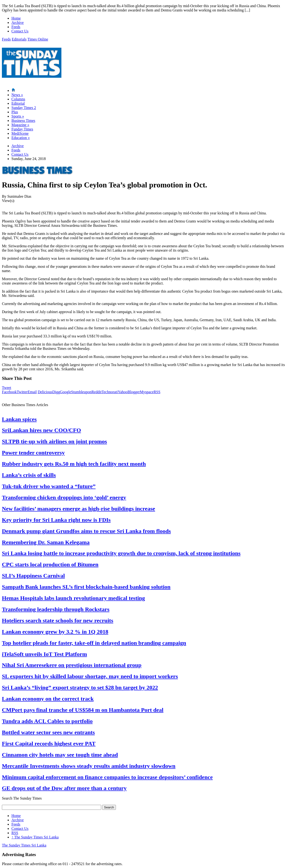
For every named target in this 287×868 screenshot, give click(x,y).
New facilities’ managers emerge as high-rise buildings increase (79, 509)
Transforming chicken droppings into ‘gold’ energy (64, 497)
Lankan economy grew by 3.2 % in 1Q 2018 (55, 632)
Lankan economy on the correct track (48, 699)
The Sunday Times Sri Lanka (35, 837)
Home (16, 18)
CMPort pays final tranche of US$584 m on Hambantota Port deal (83, 710)
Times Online (38, 39)
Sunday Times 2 (24, 108)
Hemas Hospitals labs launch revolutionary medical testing (73, 598)
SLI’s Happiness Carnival (33, 576)
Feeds (16, 27)
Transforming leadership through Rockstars (56, 609)
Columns (18, 99)
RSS (157, 392)
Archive (18, 23)
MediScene (20, 133)
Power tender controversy (33, 453)
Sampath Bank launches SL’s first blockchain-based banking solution (86, 587)
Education (21, 138)
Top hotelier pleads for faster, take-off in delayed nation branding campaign (94, 643)
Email (32, 392)
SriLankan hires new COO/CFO (41, 430)
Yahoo (123, 392)
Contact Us (20, 31)
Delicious (45, 392)
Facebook (9, 392)
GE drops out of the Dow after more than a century (64, 788)
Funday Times (22, 129)
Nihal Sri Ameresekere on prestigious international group (72, 665)
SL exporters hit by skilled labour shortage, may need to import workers (90, 676)
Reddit (96, 392)
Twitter (22, 392)
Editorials (19, 39)
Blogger (134, 392)
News (17, 95)
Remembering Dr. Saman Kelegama (46, 542)
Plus (15, 112)
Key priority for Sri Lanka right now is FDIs (56, 520)
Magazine (20, 125)
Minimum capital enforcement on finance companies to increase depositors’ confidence (107, 777)
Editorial (18, 103)
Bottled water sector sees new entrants (48, 732)
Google (66, 392)
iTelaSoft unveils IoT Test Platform (44, 654)
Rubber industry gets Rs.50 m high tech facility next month (74, 464)
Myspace (147, 392)
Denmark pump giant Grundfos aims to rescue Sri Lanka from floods (86, 531)
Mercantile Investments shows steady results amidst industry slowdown (89, 766)
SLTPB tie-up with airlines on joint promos (54, 441)
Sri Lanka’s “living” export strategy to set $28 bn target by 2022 (80, 687)
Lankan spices (19, 419)
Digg (56, 392)
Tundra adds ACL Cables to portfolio (47, 721)
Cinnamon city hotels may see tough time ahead (60, 755)
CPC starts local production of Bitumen (50, 564)
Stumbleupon (81, 392)
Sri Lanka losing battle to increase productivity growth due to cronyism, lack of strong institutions (121, 553)
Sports (18, 116)
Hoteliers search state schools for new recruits (58, 620)
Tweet (7, 388)
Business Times (23, 121)
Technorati (110, 392)
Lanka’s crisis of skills (29, 475)
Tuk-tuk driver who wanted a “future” (49, 486)
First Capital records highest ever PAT (49, 744)
